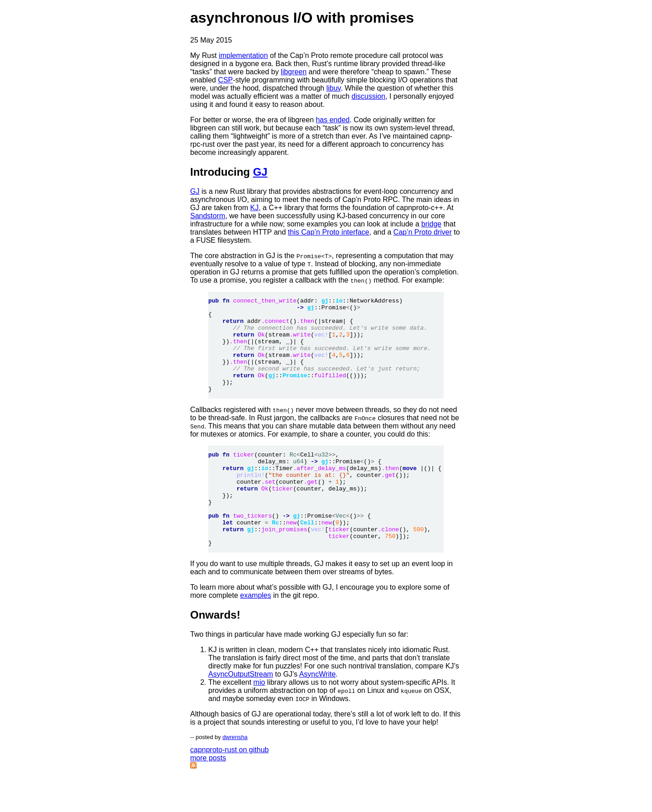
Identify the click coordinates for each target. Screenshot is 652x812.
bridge (431, 224)
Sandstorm (208, 216)
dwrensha (235, 775)
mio (259, 720)
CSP (225, 80)
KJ (255, 208)
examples (255, 633)
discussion (368, 96)
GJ (260, 172)
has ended (333, 120)
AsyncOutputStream (241, 712)
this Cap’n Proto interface (329, 232)
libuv (334, 88)
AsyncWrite (318, 712)
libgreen (294, 72)
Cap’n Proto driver (423, 232)
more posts (208, 796)
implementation (243, 55)
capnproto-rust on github (229, 788)
